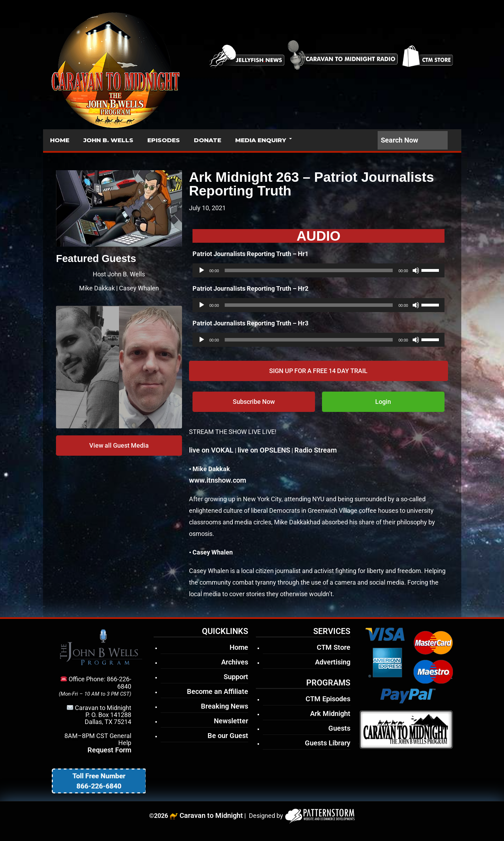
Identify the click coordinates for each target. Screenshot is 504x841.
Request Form (109, 750)
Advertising (333, 662)
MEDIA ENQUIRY (261, 140)
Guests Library (328, 743)
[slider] (309, 270)
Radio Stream (316, 450)
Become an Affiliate (218, 691)
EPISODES (164, 140)
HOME (60, 140)
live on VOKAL (211, 450)
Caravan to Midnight (211, 815)
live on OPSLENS (264, 450)
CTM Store (334, 647)
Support (236, 677)
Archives (235, 662)
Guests (339, 728)
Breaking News (225, 706)
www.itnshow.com (218, 480)
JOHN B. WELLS (108, 140)
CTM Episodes (328, 699)
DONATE (208, 140)
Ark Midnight (330, 714)
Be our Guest (228, 736)
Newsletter (231, 721)
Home (239, 647)
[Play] (202, 270)
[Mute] (416, 270)
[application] (318, 270)
